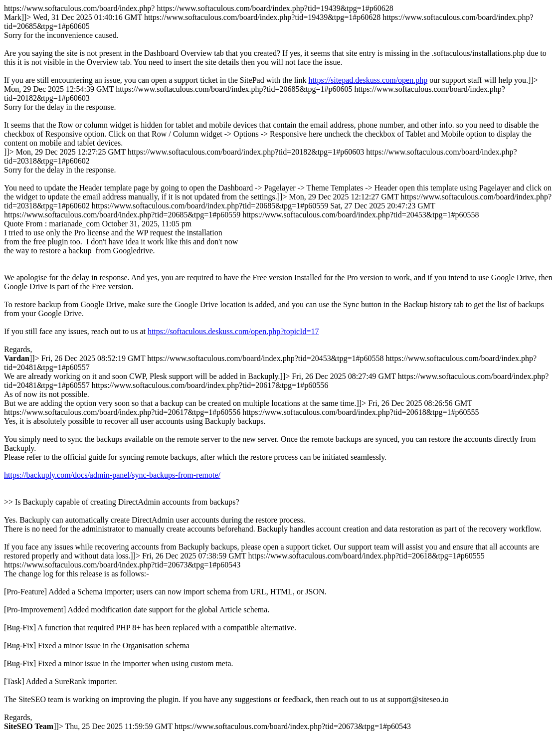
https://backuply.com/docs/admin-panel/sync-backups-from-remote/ (112, 475)
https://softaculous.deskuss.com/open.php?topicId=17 (233, 331)
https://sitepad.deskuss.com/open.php (368, 80)
